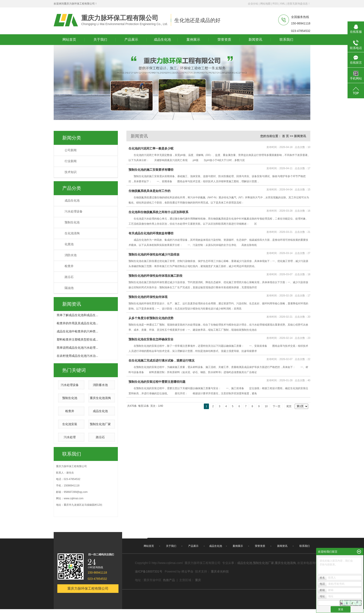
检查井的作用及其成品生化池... (77, 323)
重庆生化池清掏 (100, 398)
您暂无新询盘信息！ (299, 4)
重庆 (198, 580)
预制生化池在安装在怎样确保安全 (151, 339)
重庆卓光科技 (220, 571)
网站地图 (265, 4)
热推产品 (169, 580)
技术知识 (71, 172)
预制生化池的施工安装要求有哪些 (151, 170)
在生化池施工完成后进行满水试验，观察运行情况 (161, 360)
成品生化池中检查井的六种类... (77, 331)
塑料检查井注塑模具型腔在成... (77, 339)
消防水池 (71, 255)
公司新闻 (71, 150)
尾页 (289, 406)
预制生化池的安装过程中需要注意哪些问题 (157, 382)
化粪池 (69, 244)
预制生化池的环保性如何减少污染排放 (154, 254)
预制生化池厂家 (100, 424)
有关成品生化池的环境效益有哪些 (151, 233)
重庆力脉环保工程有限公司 (88, 588)
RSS (275, 4)
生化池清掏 (72, 233)
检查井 (69, 266)
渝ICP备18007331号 (149, 571)
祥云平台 (187, 571)
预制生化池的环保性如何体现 (148, 297)
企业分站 (253, 4)
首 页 (286, 136)
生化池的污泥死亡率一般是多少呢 (151, 148)
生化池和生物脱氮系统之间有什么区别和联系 (158, 212)
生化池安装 (70, 424)
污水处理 (70, 437)
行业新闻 (71, 161)
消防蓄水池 (100, 385)
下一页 (277, 406)
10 (266, 406)
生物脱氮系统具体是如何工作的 (149, 191)
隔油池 (69, 288)
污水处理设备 (74, 212)
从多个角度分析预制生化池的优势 (151, 318)
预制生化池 (72, 222)
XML (283, 4)
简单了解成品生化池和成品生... (77, 315)
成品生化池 (72, 201)
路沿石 (69, 277)
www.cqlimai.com (74, 498)
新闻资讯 (300, 136)
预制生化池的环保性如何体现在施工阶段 (155, 276)
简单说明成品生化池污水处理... (77, 348)
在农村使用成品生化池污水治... (77, 356)
